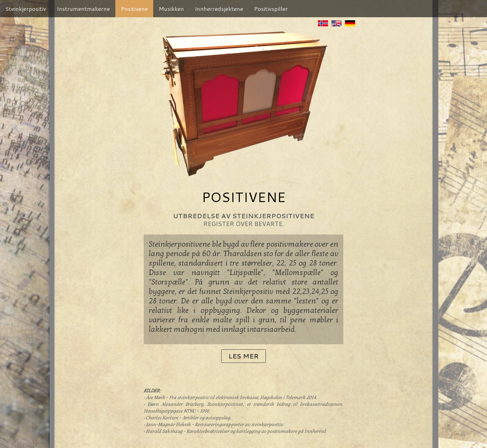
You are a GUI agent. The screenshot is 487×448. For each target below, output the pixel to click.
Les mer (243, 356)
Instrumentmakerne (83, 8)
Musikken (171, 8)
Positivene (134, 8)
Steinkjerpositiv (26, 8)
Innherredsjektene (219, 8)
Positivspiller (271, 8)
